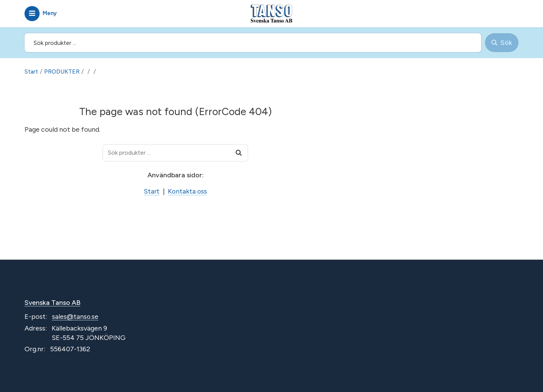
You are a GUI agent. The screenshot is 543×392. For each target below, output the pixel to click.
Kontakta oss (187, 191)
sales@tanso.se (75, 317)
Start (31, 71)
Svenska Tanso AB (53, 303)
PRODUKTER (62, 71)
